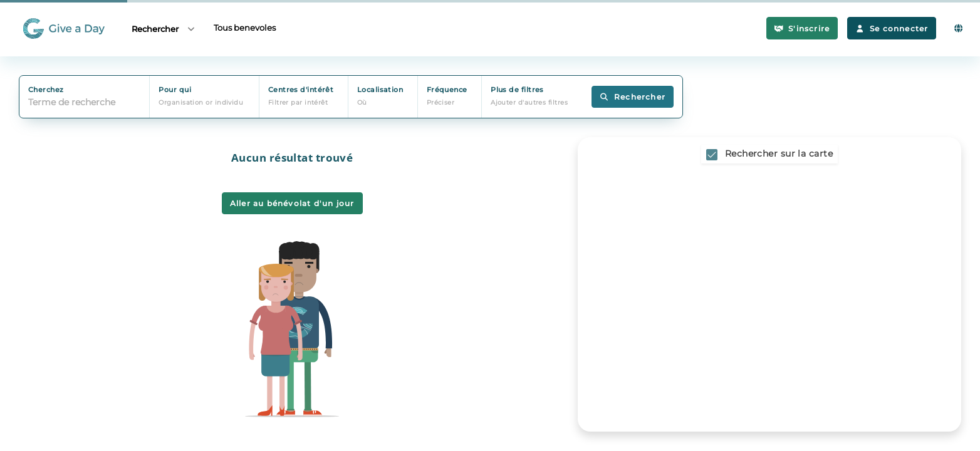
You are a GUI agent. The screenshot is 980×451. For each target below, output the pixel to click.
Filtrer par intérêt (298, 102)
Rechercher (164, 29)
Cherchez (46, 90)
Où (362, 102)
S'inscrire (802, 29)
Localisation (380, 90)
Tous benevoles (245, 28)
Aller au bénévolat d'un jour (292, 203)
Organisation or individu (201, 102)
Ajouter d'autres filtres (529, 102)
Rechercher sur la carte (779, 153)
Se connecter (892, 29)
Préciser (441, 102)
